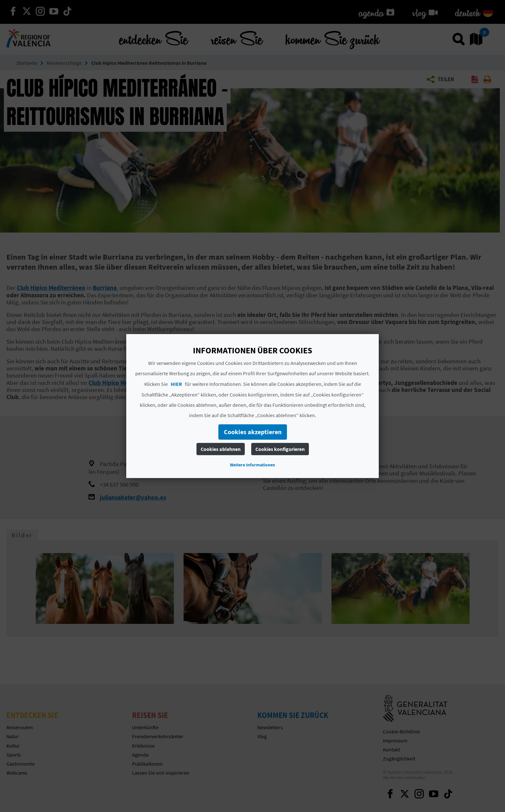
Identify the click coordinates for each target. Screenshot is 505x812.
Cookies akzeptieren (253, 432)
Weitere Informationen (252, 465)
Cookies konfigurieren (280, 449)
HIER (176, 384)
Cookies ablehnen (221, 449)
